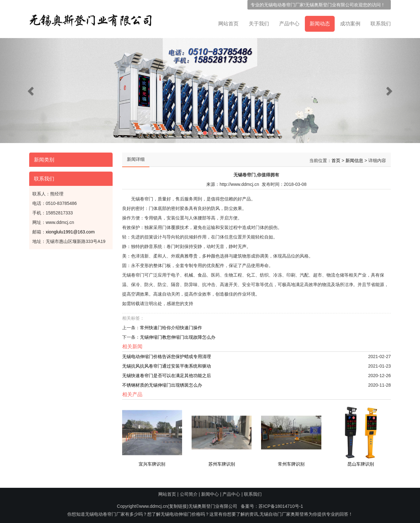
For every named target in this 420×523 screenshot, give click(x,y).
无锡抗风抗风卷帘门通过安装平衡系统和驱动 (167, 364)
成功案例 (350, 24)
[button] (32, 91)
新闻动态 (320, 24)
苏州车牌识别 (222, 462)
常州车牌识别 (291, 462)
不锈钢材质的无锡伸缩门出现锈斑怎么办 (162, 383)
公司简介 (189, 494)
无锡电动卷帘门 (279, 5)
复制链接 (178, 506)
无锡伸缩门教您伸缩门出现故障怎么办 (178, 335)
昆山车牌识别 (361, 462)
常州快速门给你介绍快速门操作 (171, 326)
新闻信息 (354, 159)
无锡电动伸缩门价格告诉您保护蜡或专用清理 (167, 355)
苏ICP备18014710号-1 (281, 506)
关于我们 (259, 24)
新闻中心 (210, 494)
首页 (336, 159)
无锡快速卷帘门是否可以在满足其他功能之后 (167, 374)
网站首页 (228, 24)
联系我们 (381, 24)
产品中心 (289, 24)
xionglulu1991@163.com (70, 230)
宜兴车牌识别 (152, 462)
